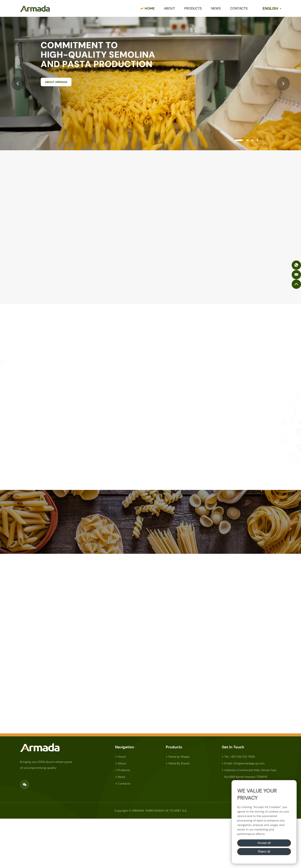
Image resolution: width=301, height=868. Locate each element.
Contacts (239, 8)
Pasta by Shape (179, 757)
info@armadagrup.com (249, 763)
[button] (18, 84)
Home (150, 8)
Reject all (264, 851)
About (169, 8)
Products (193, 8)
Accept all (264, 843)
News (216, 8)
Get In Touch (233, 747)
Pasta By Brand (179, 763)
